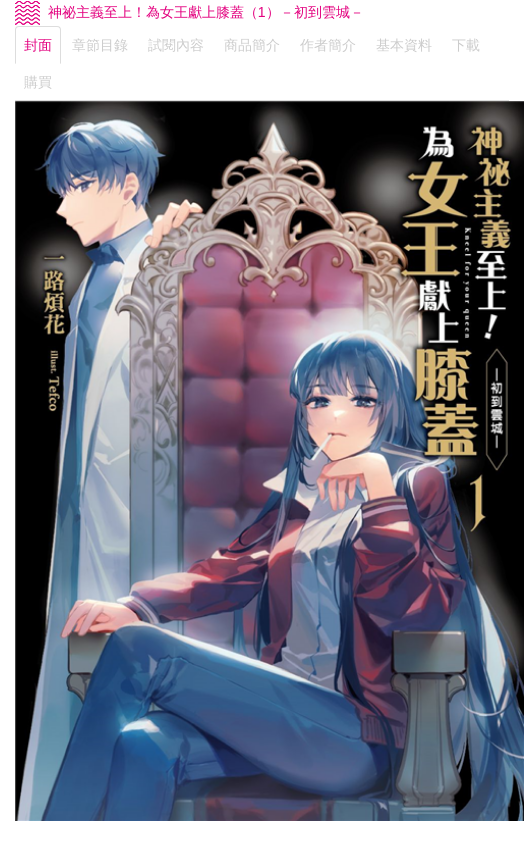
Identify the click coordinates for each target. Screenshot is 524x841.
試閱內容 (176, 45)
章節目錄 (100, 45)
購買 (38, 82)
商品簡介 (252, 45)
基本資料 (404, 45)
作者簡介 (328, 45)
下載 (466, 45)
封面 (38, 45)
